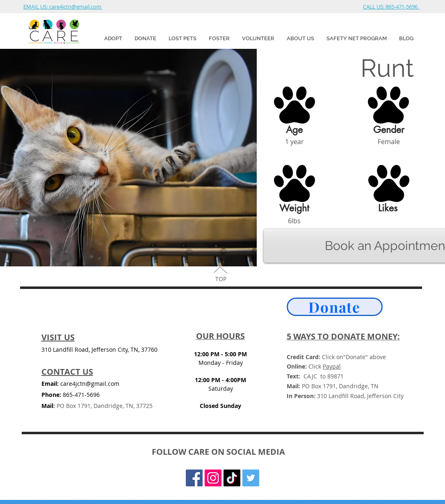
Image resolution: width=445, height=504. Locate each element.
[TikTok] (232, 478)
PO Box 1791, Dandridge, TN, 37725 (103, 406)
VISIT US (58, 337)
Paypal (332, 366)
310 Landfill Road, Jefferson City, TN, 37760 (99, 349)
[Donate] (335, 307)
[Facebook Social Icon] (194, 478)
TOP (221, 279)
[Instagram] (213, 478)
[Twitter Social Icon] (251, 478)
